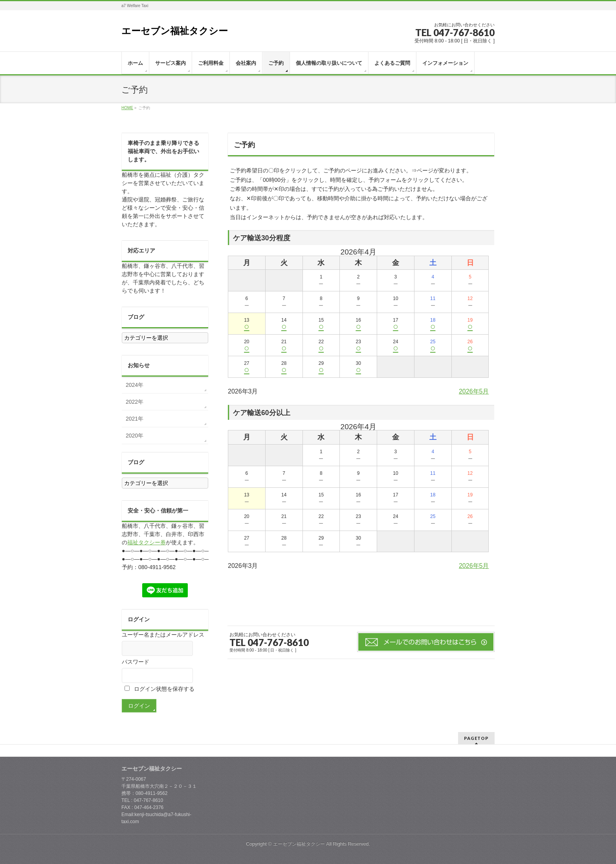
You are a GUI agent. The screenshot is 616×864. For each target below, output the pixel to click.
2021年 (135, 419)
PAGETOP (476, 738)
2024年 (135, 385)
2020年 (135, 436)
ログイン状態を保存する (159, 689)
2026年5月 (474, 391)
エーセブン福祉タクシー (175, 31)
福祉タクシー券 (147, 542)
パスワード (136, 662)
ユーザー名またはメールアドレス (163, 635)
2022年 (135, 402)
